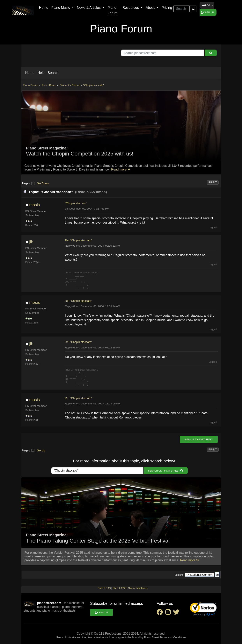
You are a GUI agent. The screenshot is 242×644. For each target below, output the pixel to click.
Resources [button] (131, 8)
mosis (34, 205)
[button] (30, 73)
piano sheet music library (102, 637)
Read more (121, 169)
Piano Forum (112, 10)
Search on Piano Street (166, 471)
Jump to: (180, 575)
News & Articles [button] (89, 8)
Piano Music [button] (61, 8)
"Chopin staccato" (76, 203)
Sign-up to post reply (199, 440)
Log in (208, 5)
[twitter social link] (177, 613)
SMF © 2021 (120, 588)
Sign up (207, 12)
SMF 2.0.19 (104, 588)
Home (44, 8)
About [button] (151, 8)
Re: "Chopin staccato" (79, 240)
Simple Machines (138, 588)
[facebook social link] (161, 613)
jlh (31, 242)
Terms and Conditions (173, 637)
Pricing (167, 8)
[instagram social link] (169, 613)
